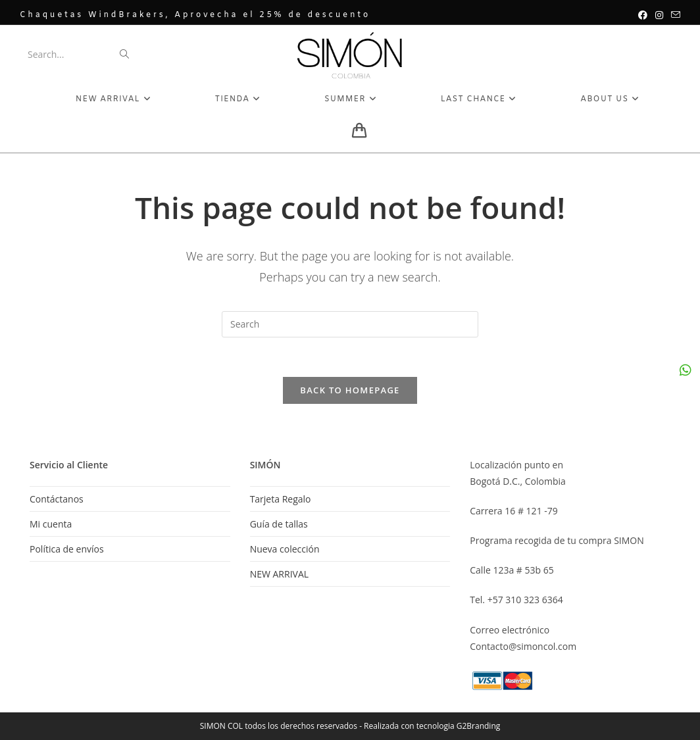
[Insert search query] (350, 324)
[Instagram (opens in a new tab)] (659, 15)
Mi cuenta (51, 524)
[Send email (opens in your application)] (674, 15)
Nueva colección (285, 549)
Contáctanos (57, 499)
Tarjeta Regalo (281, 499)
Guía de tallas (279, 524)
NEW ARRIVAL (279, 574)
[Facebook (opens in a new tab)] (643, 15)
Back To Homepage (350, 390)
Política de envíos (67, 549)
